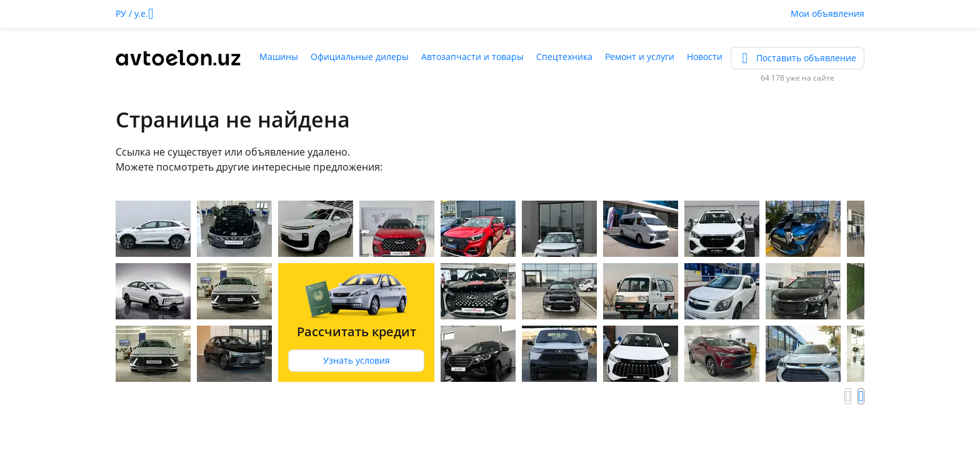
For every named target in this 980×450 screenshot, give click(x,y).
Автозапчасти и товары (472, 57)
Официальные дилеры (360, 57)
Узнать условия (357, 360)
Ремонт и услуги (640, 57)
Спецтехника (564, 57)
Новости (705, 57)
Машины (279, 57)
